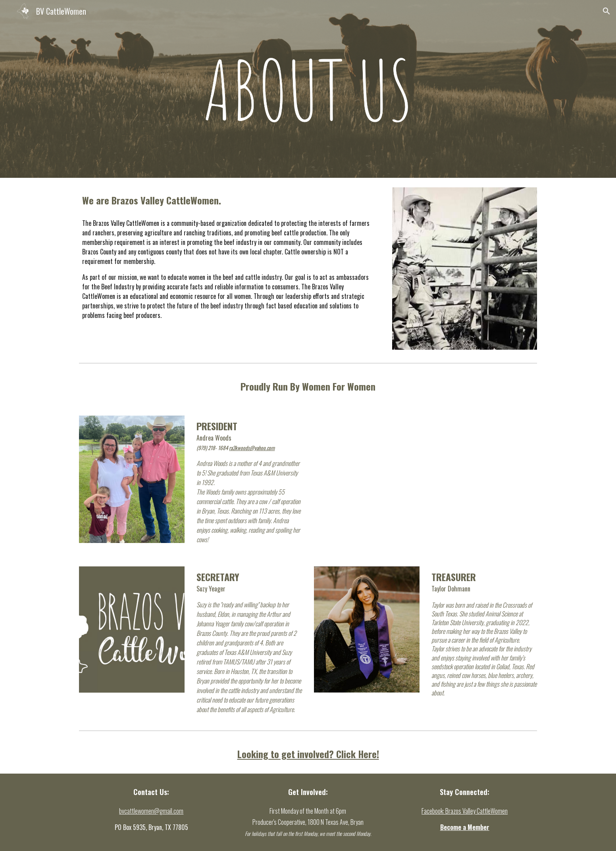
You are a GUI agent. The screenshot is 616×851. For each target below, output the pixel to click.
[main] (230, 200)
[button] (606, 11)
